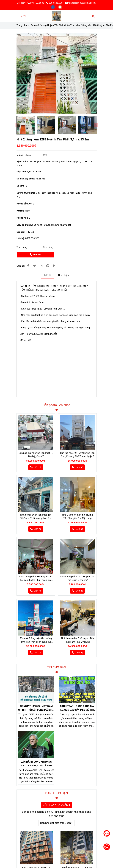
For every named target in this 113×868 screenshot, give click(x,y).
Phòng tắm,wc (24, 204)
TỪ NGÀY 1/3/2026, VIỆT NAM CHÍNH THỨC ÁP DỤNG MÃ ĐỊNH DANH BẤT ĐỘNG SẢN (36, 708)
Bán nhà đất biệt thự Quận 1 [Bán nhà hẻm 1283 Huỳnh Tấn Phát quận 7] (56, 823)
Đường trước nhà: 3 (27, 193)
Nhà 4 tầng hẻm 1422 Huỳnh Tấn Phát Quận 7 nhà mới (77, 578)
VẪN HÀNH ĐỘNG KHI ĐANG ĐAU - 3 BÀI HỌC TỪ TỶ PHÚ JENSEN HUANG (36, 764)
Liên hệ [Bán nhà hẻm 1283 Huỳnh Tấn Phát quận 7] (35, 255)
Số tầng (21, 186)
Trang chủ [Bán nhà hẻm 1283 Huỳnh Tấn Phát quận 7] (22, 25)
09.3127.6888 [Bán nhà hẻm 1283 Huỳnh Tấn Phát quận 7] (36, 3)
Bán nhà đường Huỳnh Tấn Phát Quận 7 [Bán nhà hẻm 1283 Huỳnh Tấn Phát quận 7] (51, 25)
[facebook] (53, 7)
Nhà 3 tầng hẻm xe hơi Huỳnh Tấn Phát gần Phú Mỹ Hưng (77, 516)
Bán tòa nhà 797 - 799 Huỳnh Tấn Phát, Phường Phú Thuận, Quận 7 (77, 455)
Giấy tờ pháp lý (24, 225)
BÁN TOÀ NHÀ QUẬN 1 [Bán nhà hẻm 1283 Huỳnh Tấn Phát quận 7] (57, 805)
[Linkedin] (41, 266)
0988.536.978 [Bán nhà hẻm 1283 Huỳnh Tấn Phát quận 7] (54, 3)
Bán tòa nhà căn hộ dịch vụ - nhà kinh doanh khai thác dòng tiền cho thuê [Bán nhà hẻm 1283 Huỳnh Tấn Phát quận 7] (56, 814)
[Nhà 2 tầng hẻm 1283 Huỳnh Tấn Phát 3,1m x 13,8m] (57, 16)
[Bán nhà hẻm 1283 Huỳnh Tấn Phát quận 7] (57, 73)
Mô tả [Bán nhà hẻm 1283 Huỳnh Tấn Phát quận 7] (48, 275)
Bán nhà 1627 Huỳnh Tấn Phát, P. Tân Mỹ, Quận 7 (36, 455)
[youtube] (60, 7)
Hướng (20, 211)
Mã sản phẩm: (24, 155)
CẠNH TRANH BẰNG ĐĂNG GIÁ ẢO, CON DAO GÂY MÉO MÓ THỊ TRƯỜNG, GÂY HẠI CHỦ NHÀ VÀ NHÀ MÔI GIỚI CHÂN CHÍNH (77, 708)
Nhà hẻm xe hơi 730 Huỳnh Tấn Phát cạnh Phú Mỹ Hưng (77, 640)
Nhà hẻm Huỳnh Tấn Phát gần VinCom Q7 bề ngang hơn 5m (36, 516)
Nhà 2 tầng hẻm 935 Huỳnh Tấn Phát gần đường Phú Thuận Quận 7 (36, 578)
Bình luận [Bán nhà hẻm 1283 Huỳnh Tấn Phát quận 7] (63, 275)
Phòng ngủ (22, 218)
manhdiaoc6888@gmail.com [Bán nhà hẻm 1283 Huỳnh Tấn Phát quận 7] (80, 3)
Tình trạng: (22, 247)
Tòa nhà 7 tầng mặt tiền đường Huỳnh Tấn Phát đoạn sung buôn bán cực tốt (36, 640)
